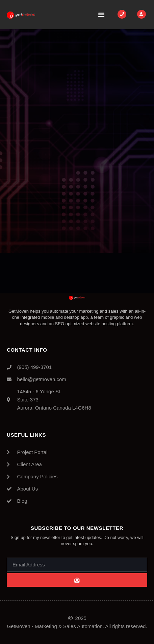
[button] (101, 15)
